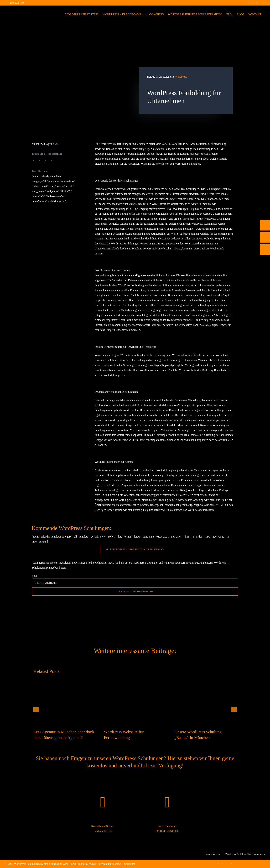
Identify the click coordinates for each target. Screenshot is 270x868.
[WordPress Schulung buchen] (135, 550)
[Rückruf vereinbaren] (265, 290)
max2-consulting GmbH (57, 864)
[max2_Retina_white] (21, 10)
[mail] (261, 3)
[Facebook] (34, 161)
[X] (40, 161)
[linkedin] (257, 3)
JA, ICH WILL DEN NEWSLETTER (135, 592)
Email (35, 576)
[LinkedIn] (46, 161)
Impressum (129, 864)
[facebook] (248, 3)
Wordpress (181, 77)
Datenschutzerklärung (109, 864)
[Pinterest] (52, 161)
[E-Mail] (265, 278)
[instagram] (253, 3)
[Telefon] (265, 266)
